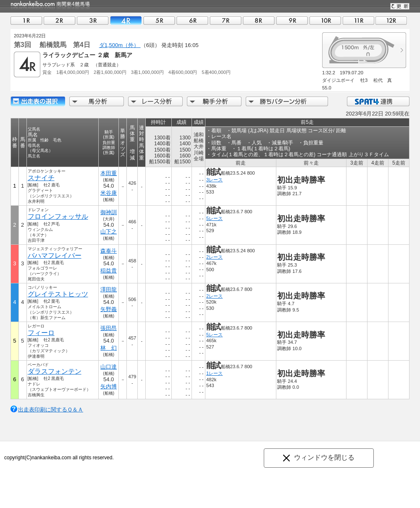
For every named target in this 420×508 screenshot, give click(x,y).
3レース (214, 180)
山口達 (109, 367)
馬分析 (97, 101)
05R (159, 20)
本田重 (109, 173)
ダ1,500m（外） (120, 45)
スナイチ (41, 178)
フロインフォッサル (58, 216)
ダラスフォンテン (55, 371)
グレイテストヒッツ (58, 294)
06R (192, 20)
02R (60, 20)
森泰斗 (109, 251)
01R (26, 20)
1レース (214, 373)
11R (358, 20)
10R (325, 20)
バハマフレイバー (55, 255)
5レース (214, 218)
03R (93, 20)
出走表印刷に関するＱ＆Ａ (51, 410)
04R (126, 20)
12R (391, 20)
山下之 (109, 232)
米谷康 (109, 193)
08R (259, 20)
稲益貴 (109, 271)
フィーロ (41, 333)
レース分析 (155, 101)
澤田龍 (109, 289)
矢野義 (109, 309)
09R (292, 20)
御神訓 (109, 212)
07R (226, 20)
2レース (214, 257)
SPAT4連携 (378, 101)
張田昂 (109, 328)
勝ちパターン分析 (287, 101)
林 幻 (109, 348)
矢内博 (109, 386)
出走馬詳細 (38, 101)
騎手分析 (214, 101)
